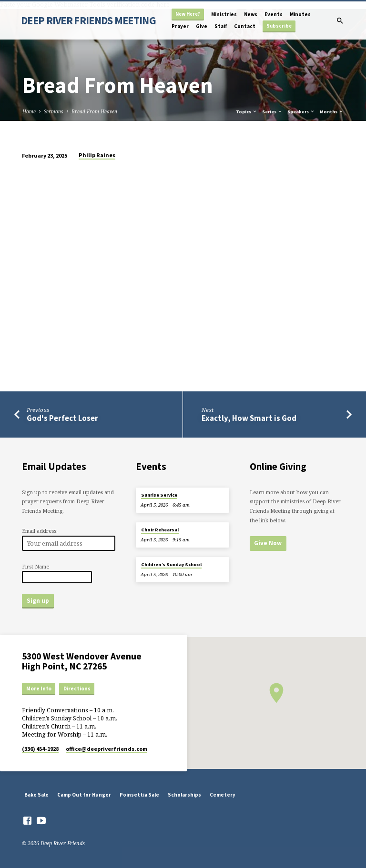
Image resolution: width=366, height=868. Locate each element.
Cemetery (223, 795)
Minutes (300, 14)
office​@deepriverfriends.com (107, 749)
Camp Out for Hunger (84, 795)
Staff (221, 26)
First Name (36, 566)
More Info (39, 688)
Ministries (224, 14)
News (251, 14)
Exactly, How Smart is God (249, 418)
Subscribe (279, 26)
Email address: (40, 531)
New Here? (188, 14)
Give (202, 26)
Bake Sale (36, 795)
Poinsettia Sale (139, 795)
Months (332, 112)
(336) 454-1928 (40, 749)
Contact (245, 26)
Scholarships (184, 795)
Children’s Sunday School (171, 564)
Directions (77, 688)
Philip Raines (97, 155)
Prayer (180, 26)
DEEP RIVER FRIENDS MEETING (88, 20)
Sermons (54, 111)
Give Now (268, 543)
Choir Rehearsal (160, 530)
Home (29, 111)
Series (272, 112)
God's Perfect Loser (62, 418)
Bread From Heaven (94, 111)
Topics (247, 112)
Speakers (301, 112)
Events (274, 14)
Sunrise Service (159, 495)
